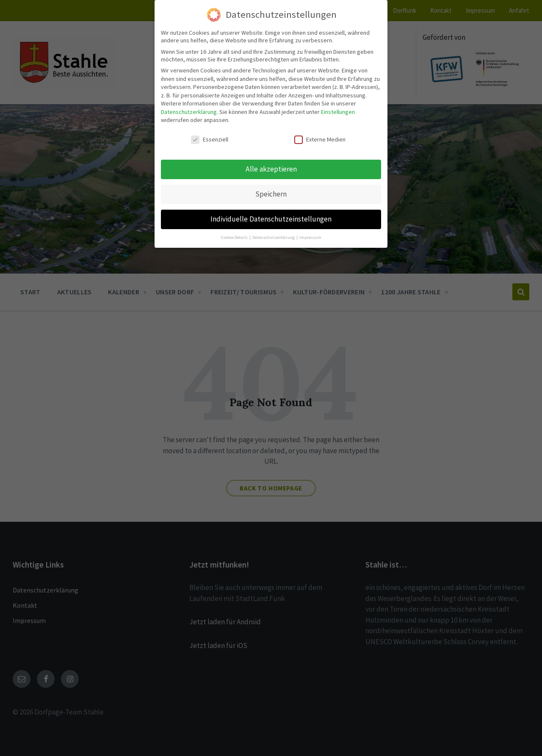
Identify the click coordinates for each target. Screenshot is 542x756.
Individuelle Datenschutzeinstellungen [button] (271, 209)
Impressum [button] (310, 228)
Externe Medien (320, 130)
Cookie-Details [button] (235, 228)
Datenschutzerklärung (189, 102)
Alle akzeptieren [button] (271, 159)
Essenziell (210, 130)
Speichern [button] (271, 184)
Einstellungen (338, 102)
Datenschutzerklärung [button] (274, 228)
